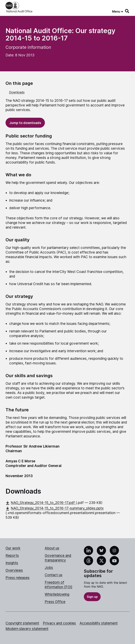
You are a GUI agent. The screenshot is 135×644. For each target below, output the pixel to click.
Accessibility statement (99, 623)
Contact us (54, 575)
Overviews (14, 570)
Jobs (49, 568)
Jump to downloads (25, 123)
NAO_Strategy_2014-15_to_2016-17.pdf (41, 503)
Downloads (17, 92)
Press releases (18, 578)
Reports (12, 556)
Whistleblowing (57, 594)
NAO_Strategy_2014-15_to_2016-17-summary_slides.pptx (55, 508)
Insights (12, 563)
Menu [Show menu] (116, 11)
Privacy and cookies (59, 623)
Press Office (55, 602)
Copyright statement (22, 623)
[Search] (127, 11)
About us (52, 548)
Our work (13, 548)
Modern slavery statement (27, 629)
